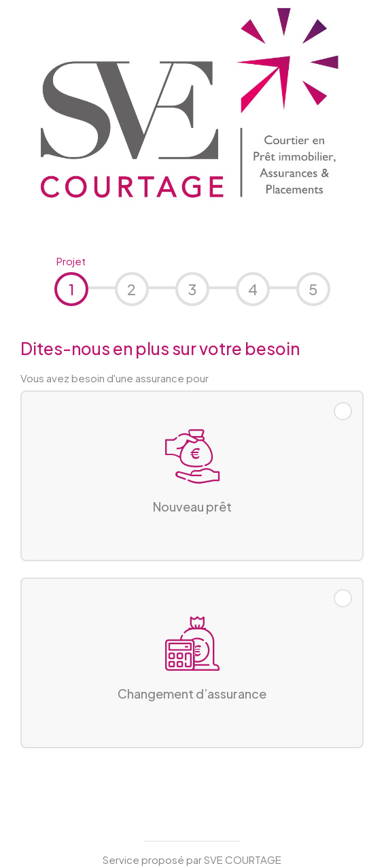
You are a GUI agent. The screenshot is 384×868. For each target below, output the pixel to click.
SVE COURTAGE (243, 859)
